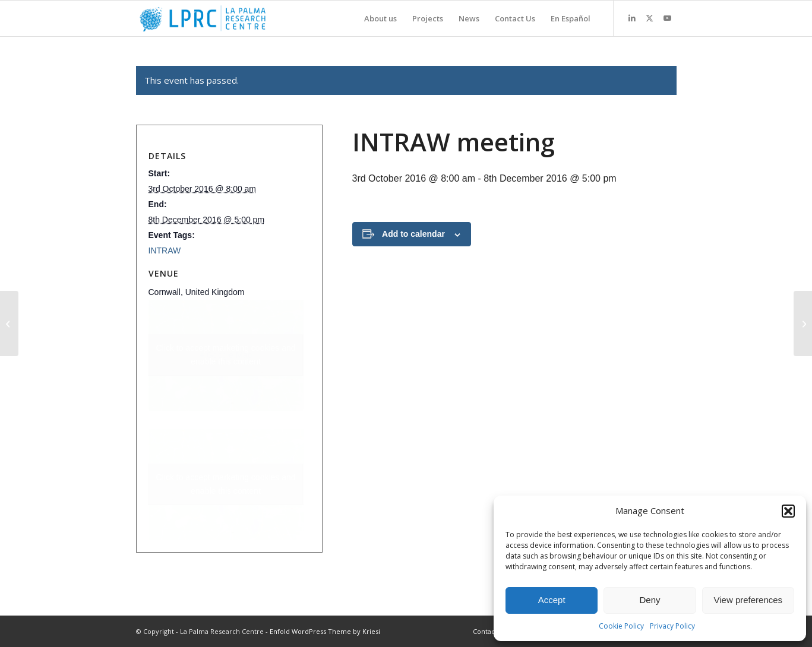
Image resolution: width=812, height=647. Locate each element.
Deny (650, 600)
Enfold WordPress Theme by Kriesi (325, 631)
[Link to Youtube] (668, 18)
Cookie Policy (621, 626)
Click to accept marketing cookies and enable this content (226, 355)
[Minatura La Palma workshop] (9, 323)
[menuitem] (380, 18)
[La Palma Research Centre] (203, 18)
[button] (788, 511)
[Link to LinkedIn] (632, 18)
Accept (552, 600)
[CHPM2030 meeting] (803, 323)
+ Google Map (226, 355)
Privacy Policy (672, 626)
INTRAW (165, 250)
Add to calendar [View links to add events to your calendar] (413, 234)
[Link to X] (650, 18)
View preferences (748, 600)
